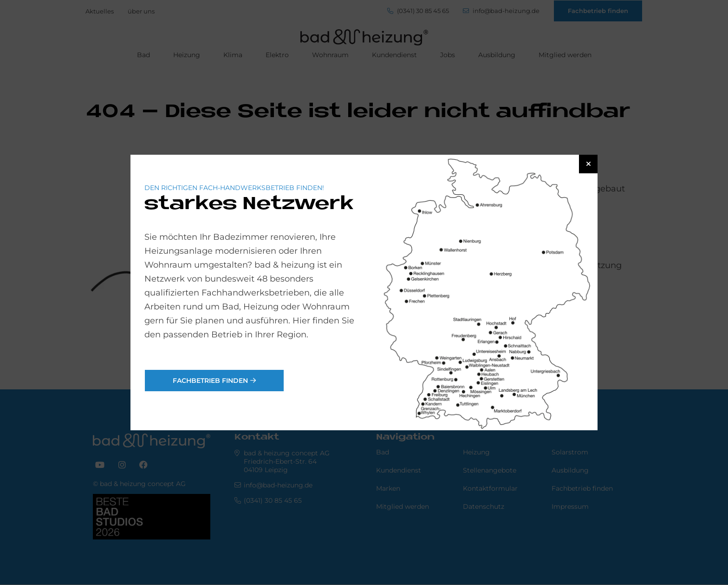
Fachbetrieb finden (210, 381)
